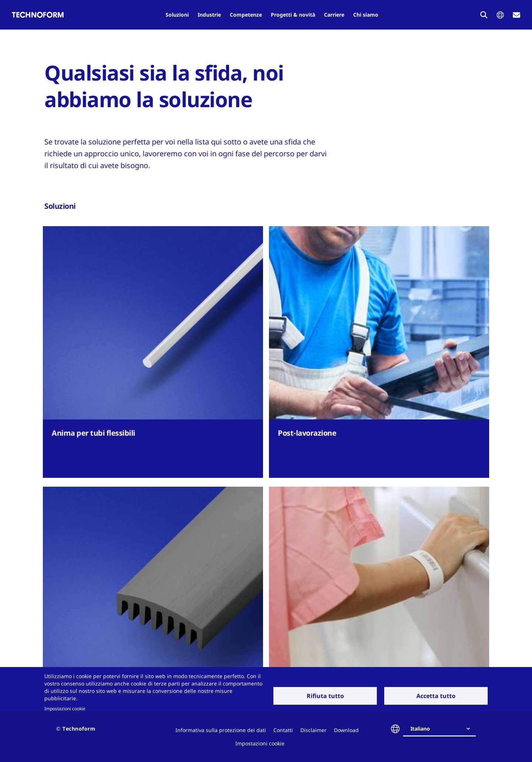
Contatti (283, 730)
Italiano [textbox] (420, 729)
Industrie (209, 15)
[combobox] (442, 729)
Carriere (334, 15)
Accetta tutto (436, 696)
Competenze (246, 15)
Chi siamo (366, 15)
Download (346, 730)
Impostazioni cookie (65, 708)
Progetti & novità (293, 15)
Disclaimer (313, 730)
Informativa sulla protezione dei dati (221, 730)
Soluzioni (177, 15)
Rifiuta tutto (325, 696)
